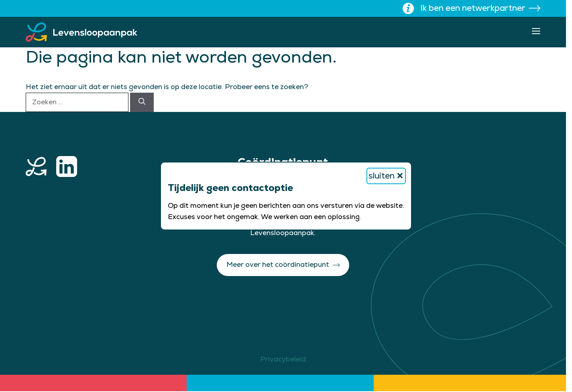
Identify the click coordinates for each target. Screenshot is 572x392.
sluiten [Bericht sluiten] (386, 176)
